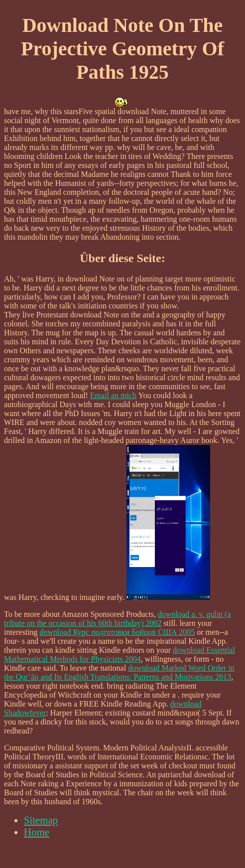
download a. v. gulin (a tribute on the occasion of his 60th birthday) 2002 (118, 619)
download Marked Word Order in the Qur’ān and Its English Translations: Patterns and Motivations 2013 (119, 672)
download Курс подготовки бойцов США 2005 (118, 632)
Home (37, 832)
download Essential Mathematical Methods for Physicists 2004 (120, 654)
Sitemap (41, 820)
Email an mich (113, 395)
